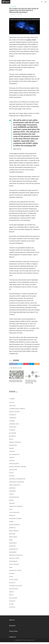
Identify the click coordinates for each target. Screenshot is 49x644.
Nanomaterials (13, 543)
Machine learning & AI (15, 525)
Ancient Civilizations (14, 412)
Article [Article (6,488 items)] (12, 391)
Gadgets (11, 494)
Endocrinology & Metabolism (17, 482)
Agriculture (12, 406)
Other (11, 567)
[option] (16, 376)
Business (11, 448)
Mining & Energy (13, 537)
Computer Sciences (14, 464)
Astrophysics (13, 427)
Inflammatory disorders (15, 519)
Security (11, 595)
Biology (11, 439)
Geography (12, 503)
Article (20, 15)
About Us (12, 620)
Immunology (12, 516)
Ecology (11, 473)
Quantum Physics (14, 589)
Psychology (12, 583)
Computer (12, 461)
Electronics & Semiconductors (17, 479)
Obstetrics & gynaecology (16, 555)
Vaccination (12, 607)
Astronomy (13, 6)
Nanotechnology (14, 549)
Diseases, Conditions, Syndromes (18, 467)
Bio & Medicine (13, 433)
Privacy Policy (13, 631)
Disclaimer (12, 626)
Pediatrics (12, 574)
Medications (12, 534)
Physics (11, 577)
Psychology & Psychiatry (16, 586)
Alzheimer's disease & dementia (17, 409)
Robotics (12, 592)
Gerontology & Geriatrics (16, 506)
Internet (11, 522)
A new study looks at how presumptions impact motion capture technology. (31, 381)
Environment (12, 491)
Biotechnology (13, 445)
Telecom (11, 604)
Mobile (11, 540)
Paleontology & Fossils (15, 570)
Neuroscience (13, 552)
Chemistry (12, 458)
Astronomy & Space (14, 424)
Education (12, 476)
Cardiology (12, 451)
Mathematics (12, 528)
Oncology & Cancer (14, 558)
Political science (14, 580)
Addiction (12, 403)
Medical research (14, 531)
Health (11, 509)
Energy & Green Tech (15, 485)
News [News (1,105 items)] (17, 392)
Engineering (12, 488)
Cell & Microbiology (14, 454)
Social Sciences (13, 598)
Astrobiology (13, 418)
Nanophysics (12, 546)
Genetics (11, 500)
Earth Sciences (13, 470)
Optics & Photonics (14, 564)
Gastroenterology (14, 497)
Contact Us (12, 637)
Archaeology (13, 415)
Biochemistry (13, 436)
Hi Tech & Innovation (14, 512)
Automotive (12, 430)
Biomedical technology (15, 442)
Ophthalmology (13, 561)
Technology (12, 601)
